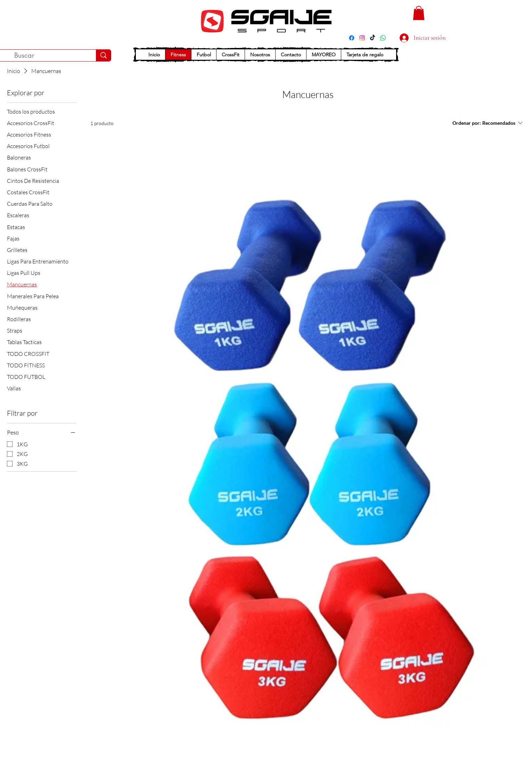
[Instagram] (362, 38)
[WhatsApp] (383, 38)
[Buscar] (103, 55)
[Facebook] (352, 38)
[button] (419, 13)
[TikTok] (373, 38)
